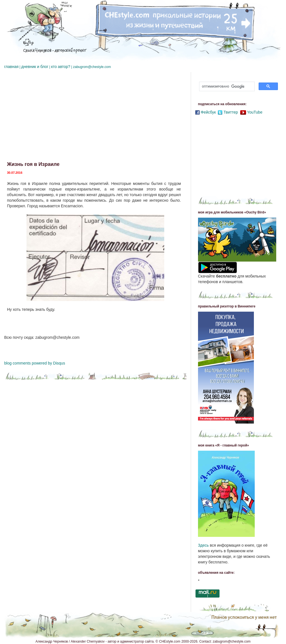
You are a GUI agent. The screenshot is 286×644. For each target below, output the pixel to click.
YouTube (255, 112)
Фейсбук (208, 112)
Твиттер (231, 112)
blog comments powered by (35, 363)
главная (11, 67)
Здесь (203, 545)
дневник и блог (35, 67)
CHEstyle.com (170, 641)
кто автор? (61, 67)
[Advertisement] (95, 117)
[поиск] (226, 87)
